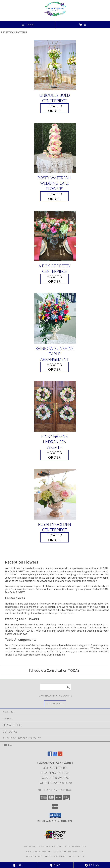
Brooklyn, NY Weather (39, 851)
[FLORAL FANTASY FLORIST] (55, 17)
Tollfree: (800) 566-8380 (55, 783)
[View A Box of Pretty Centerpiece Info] (55, 236)
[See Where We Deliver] (55, 704)
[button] (55, 816)
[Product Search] (56, 687)
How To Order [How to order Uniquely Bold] (55, 108)
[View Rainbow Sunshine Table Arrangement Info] (55, 318)
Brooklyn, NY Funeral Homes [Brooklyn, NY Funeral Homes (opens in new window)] (40, 846)
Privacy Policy (34, 856)
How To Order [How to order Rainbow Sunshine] (55, 367)
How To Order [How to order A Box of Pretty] (55, 279)
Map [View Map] (55, 865)
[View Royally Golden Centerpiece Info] (55, 494)
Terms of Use (76, 856)
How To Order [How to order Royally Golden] (55, 537)
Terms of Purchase (56, 856)
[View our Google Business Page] (55, 755)
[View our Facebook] (50, 755)
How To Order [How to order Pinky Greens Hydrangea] (55, 455)
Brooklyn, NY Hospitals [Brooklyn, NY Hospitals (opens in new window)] (73, 846)
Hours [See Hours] (92, 865)
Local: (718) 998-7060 (55, 778)
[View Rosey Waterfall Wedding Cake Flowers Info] (55, 148)
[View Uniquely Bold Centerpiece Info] (55, 65)
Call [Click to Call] (18, 865)
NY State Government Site (69, 851)
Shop (27, 25)
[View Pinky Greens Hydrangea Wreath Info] (55, 406)
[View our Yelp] (60, 755)
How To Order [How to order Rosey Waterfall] (55, 196)
